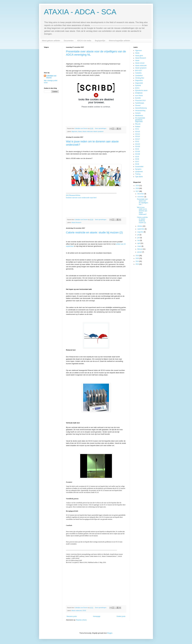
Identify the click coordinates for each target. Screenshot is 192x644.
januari (140, 252)
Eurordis (138, 98)
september (141, 229)
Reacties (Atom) (81, 620)
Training (138, 174)
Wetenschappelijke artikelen (120, 41)
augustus (141, 232)
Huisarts (138, 113)
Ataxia (137, 53)
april (139, 243)
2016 (138, 256)
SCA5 (137, 157)
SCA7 (137, 162)
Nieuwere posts (72, 616)
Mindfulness (139, 116)
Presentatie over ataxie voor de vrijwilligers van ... (143, 202)
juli (138, 235)
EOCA (137, 88)
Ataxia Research (76, 222)
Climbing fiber (140, 78)
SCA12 (138, 134)
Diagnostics (139, 80)
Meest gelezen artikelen (51, 41)
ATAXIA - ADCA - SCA (80, 12)
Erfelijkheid (139, 93)
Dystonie (138, 85)
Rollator (138, 127)
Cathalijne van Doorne (51, 77)
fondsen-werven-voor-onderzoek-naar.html (81, 198)
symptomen (139, 172)
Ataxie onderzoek (88, 131)
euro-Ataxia (139, 96)
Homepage (97, 616)
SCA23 (138, 144)
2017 (138, 191)
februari (140, 249)
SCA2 (137, 142)
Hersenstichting (140, 111)
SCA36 (138, 152)
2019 (138, 186)
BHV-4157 (139, 71)
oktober (140, 226)
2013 (138, 264)
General (138, 105)
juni (139, 238)
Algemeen (75, 131)
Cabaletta (138, 73)
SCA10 (138, 132)
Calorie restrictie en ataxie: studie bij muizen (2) (94, 232)
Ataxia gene (139, 56)
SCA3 (84, 611)
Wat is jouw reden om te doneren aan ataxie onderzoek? (142, 211)
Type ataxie (139, 177)
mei (139, 241)
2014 (138, 261)
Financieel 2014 (140, 101)
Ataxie (80, 131)
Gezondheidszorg (141, 108)
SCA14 (138, 137)
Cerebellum (139, 76)
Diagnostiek (139, 83)
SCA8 (137, 164)
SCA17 (138, 139)
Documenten (69, 41)
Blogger (110, 633)
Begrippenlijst (100, 41)
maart (139, 246)
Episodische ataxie (141, 91)
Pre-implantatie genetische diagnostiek (140, 120)
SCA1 (137, 129)
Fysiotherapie (140, 103)
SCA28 (138, 147)
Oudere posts (121, 616)
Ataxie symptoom (99, 131)
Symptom (138, 169)
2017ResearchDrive (73, 195)
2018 (138, 188)
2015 (138, 258)
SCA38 (138, 154)
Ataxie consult (140, 63)
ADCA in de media (84, 41)
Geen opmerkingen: (101, 128)
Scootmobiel (139, 167)
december (141, 194)
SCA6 (137, 159)
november (141, 197)
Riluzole (138, 124)
